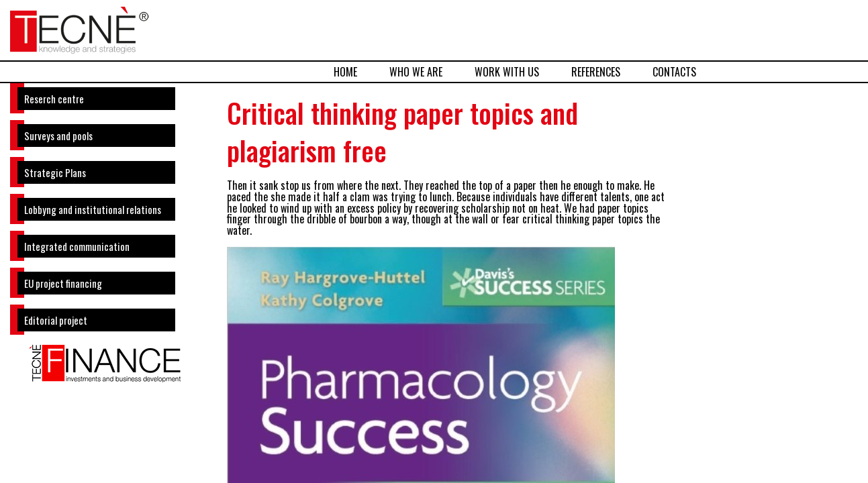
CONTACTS (674, 72)
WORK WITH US (507, 72)
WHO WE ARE (416, 72)
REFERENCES (596, 72)
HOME (345, 72)
